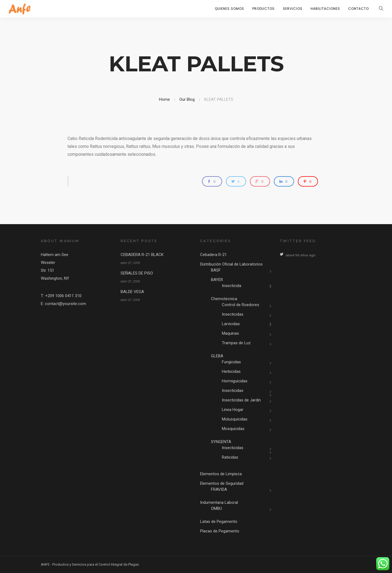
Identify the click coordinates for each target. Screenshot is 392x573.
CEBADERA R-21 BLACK (142, 255)
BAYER (217, 280)
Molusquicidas (235, 419)
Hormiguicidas (235, 381)
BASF (216, 270)
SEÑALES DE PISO (137, 273)
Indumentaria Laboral (219, 502)
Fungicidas (231, 362)
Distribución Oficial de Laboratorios (231, 264)
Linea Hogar (233, 410)
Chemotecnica (224, 299)
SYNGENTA (221, 442)
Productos (264, 9)
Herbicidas (231, 371)
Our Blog (187, 99)
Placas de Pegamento (220, 531)
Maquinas (230, 333)
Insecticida (232, 286)
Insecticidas (233, 314)
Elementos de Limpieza (221, 474)
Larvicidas (231, 324)
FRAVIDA (219, 489)
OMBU (216, 508)
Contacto (359, 9)
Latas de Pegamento (219, 522)
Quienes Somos (229, 9)
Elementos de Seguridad (222, 483)
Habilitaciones (325, 9)
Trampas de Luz (236, 343)
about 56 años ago (300, 255)
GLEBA (217, 356)
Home (164, 99)
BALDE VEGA (132, 292)
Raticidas (230, 457)
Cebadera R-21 (213, 255)
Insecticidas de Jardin (241, 400)
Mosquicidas (233, 429)
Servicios (293, 9)
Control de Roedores (241, 305)
